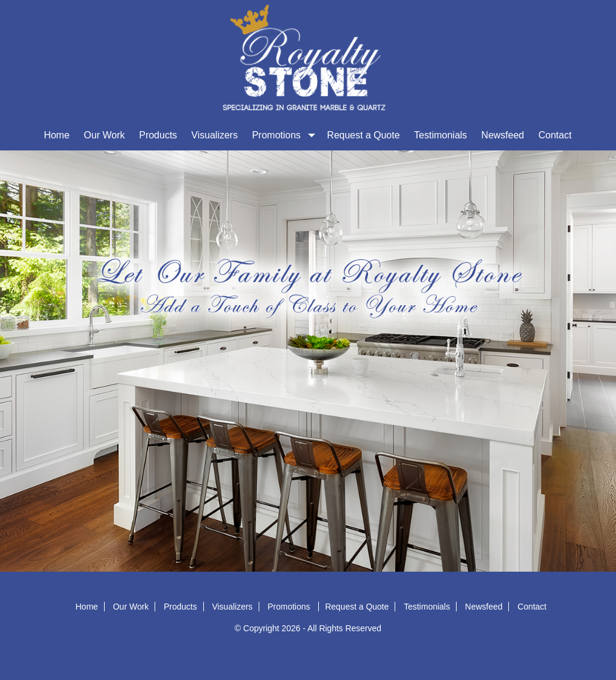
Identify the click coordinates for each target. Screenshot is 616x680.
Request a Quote (364, 135)
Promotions (282, 135)
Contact (555, 135)
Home (57, 135)
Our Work (104, 135)
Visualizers (214, 135)
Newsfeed (503, 135)
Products (158, 135)
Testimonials (440, 135)
